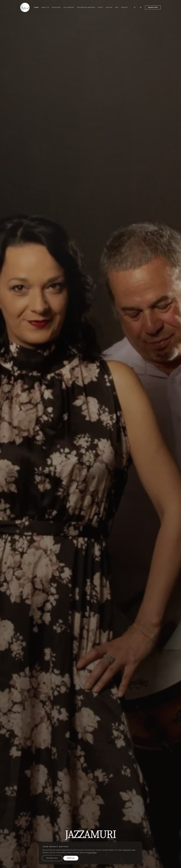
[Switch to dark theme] (135, 7)
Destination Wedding (86, 7)
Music (101, 7)
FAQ (117, 7)
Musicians (56, 7)
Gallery (109, 7)
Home (37, 7)
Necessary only (52, 858)
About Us (45, 7)
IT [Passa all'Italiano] (141, 7)
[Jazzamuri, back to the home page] (25, 7)
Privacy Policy (92, 852)
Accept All (71, 858)
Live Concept (69, 7)
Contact (124, 7)
